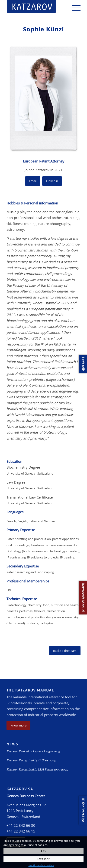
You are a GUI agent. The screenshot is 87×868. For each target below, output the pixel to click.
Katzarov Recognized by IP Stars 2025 (31, 760)
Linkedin (52, 181)
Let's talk (83, 364)
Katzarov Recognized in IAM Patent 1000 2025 (37, 769)
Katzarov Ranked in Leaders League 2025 (33, 751)
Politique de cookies (41, 865)
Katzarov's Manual (83, 598)
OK (44, 851)
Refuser (43, 859)
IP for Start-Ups (83, 810)
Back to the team (65, 651)
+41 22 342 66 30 (21, 825)
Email (33, 181)
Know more (18, 725)
